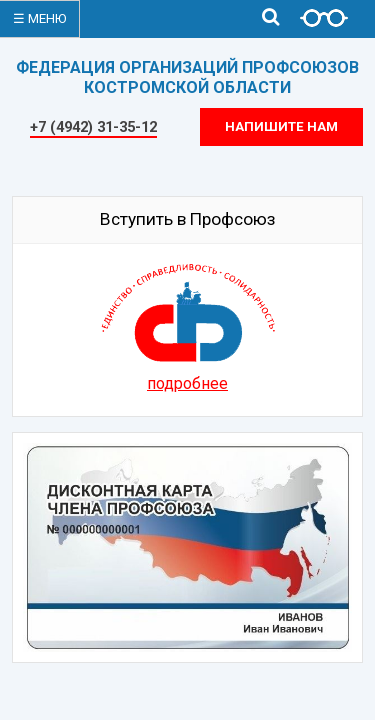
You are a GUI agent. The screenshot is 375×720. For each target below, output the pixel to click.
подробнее (187, 383)
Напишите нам (281, 126)
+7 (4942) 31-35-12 (93, 127)
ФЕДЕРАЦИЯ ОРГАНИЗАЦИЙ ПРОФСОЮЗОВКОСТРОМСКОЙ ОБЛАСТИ (187, 77)
